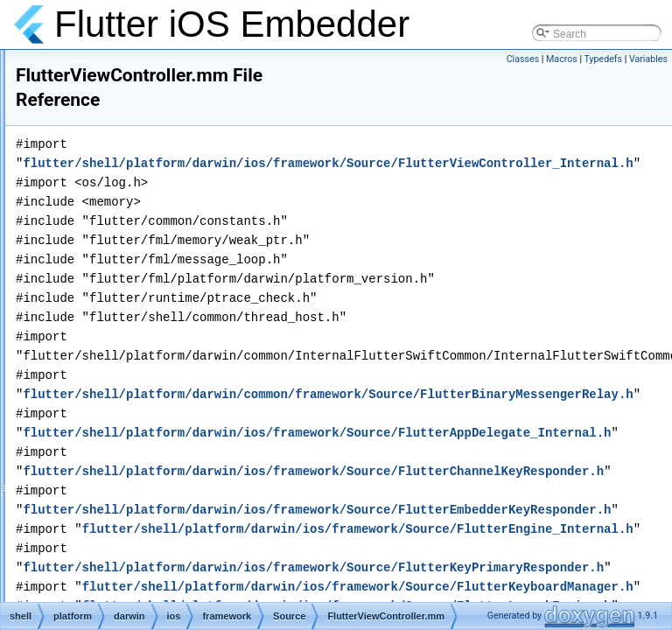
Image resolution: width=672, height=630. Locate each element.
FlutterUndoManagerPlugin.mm (215, 257)
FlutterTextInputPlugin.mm (203, 84)
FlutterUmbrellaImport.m (198, 199)
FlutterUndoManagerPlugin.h (209, 238)
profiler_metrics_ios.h (192, 565)
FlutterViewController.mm (200, 334)
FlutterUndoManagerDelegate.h (215, 219)
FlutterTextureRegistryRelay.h (210, 122)
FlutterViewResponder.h (198, 392)
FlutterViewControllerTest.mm (210, 373)
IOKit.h (158, 430)
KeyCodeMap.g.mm (188, 450)
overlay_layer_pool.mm (196, 507)
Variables (648, 59)
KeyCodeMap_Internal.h (198, 469)
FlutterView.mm (178, 315)
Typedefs (604, 59)
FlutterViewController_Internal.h (216, 353)
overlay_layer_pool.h (190, 488)
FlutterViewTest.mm (188, 411)
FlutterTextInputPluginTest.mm (212, 103)
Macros (562, 59)
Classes (523, 59)
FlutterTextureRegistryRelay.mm (216, 142)
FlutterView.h (172, 296)
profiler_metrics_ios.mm (197, 584)
